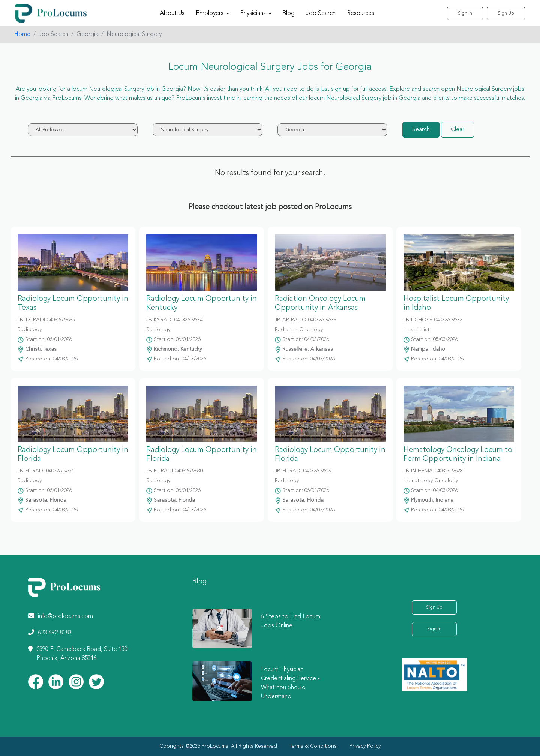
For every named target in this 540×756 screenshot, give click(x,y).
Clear (457, 130)
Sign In (465, 13)
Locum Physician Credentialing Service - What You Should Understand (290, 683)
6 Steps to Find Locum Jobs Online (291, 621)
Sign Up (506, 13)
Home (22, 34)
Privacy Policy (365, 746)
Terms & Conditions (313, 746)
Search (421, 130)
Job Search (321, 13)
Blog (289, 13)
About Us (172, 13)
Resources (361, 13)
